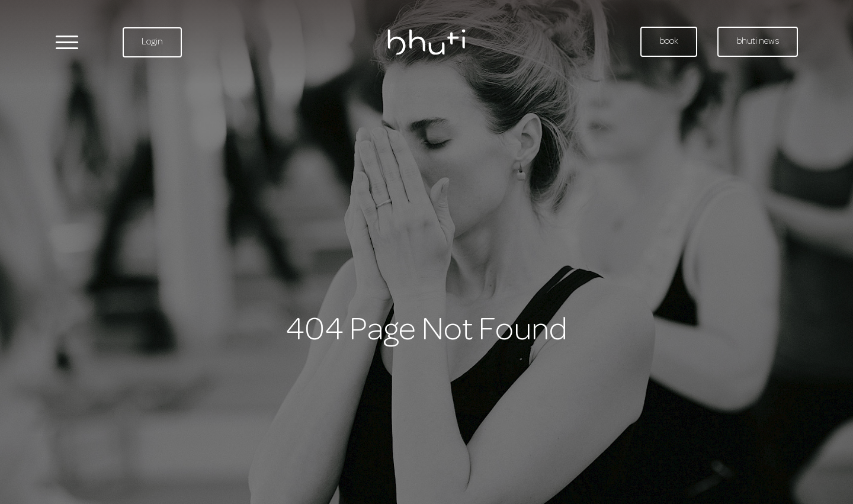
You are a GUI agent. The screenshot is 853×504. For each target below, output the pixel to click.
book (669, 41)
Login (152, 42)
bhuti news (758, 41)
